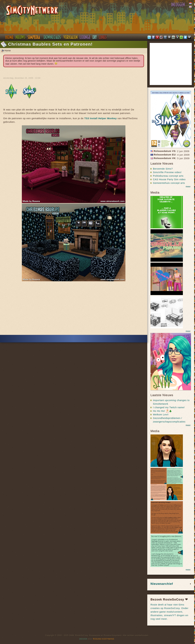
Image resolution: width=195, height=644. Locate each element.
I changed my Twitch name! (169, 407)
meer (188, 187)
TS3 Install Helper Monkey (100, 118)
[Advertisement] (74, 309)
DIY (95, 37)
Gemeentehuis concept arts (169, 183)
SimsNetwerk (32, 11)
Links (103, 37)
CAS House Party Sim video (169, 179)
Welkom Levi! (161, 415)
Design (83, 639)
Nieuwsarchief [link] (162, 584)
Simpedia (34, 37)
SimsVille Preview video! (167, 172)
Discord (85, 37)
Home (9, 37)
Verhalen (70, 37)
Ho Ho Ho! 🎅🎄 (162, 411)
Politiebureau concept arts (168, 176)
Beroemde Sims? (163, 169)
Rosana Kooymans (104, 639)
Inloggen (178, 5)
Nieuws (21, 37)
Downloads (52, 37)
